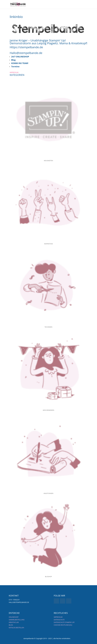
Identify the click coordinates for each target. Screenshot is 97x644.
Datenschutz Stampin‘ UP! (64, 622)
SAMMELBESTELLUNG (17, 620)
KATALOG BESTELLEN (16, 628)
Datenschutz (59, 620)
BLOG (11, 625)
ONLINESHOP (14, 617)
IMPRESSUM (14, 72)
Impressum (58, 617)
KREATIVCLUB (14, 622)
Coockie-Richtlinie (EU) (63, 625)
